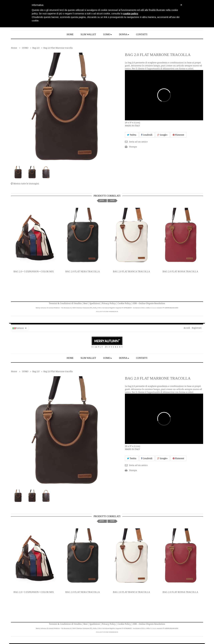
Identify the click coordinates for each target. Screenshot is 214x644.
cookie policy (131, 14)
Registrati (197, 328)
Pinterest (178, 135)
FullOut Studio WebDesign (107, 312)
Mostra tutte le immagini (25, 183)
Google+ (163, 135)
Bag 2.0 (36, 48)
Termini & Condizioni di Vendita (65, 303)
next (112, 200)
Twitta (132, 135)
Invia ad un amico (138, 142)
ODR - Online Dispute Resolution (149, 303)
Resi (86, 303)
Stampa (133, 147)
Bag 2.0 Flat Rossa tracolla (180, 272)
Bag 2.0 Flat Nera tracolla (83, 272)
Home (14, 48)
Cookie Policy (124, 303)
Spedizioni (95, 303)
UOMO (25, 48)
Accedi (187, 328)
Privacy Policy (109, 303)
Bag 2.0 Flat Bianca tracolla (131, 272)
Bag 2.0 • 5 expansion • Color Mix (34, 272)
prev (102, 200)
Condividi (147, 135)
